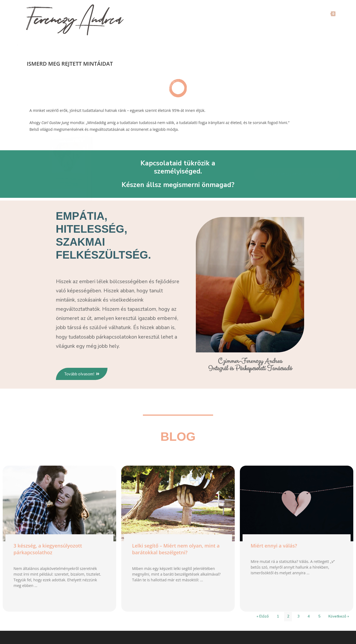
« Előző (263, 617)
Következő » (339, 617)
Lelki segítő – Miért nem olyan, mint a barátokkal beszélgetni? (176, 550)
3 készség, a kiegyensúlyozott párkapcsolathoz (48, 550)
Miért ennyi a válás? (274, 546)
